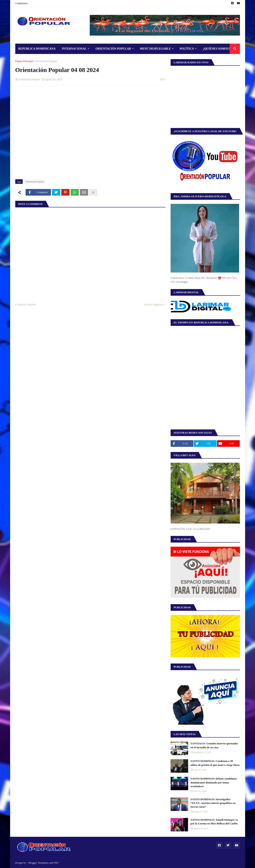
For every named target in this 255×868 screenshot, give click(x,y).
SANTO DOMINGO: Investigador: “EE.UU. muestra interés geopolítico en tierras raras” (213, 803)
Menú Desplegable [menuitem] (155, 49)
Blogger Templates (38, 863)
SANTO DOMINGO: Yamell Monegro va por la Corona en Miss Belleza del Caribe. (214, 822)
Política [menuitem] (187, 49)
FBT (56, 863)
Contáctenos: (22, 3)
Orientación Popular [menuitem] (113, 49)
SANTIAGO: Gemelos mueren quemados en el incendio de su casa (214, 745)
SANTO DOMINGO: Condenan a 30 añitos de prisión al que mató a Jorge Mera (215, 763)
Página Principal (24, 61)
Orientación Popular (46, 61)
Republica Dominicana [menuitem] (37, 49)
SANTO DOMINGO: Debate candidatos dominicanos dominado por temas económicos (214, 782)
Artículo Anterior (27, 304)
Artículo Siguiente (153, 304)
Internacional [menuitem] (74, 49)
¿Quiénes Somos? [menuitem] (216, 49)
